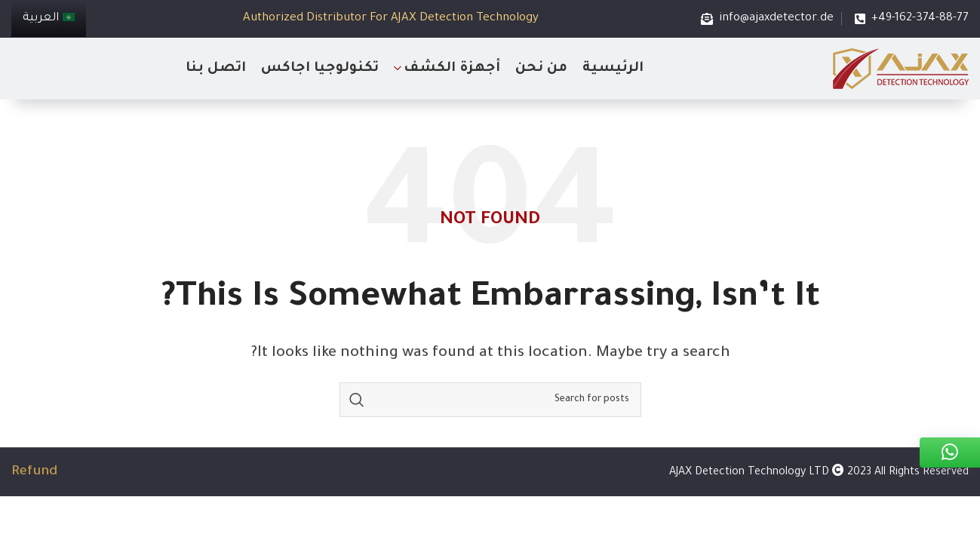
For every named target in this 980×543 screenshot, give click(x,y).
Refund (34, 472)
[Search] (490, 400)
